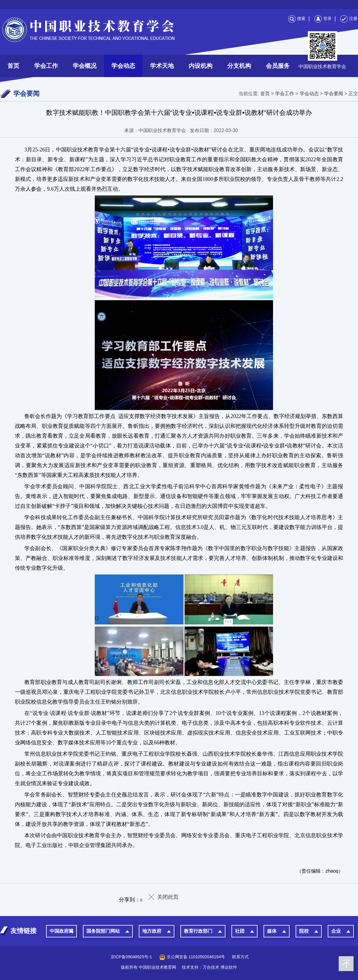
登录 (323, 18)
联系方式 (240, 957)
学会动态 (123, 66)
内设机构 (201, 66)
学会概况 (85, 66)
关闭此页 (168, 897)
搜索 (297, 18)
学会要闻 (334, 94)
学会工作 (46, 66)
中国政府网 (61, 931)
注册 (349, 18)
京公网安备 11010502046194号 (192, 957)
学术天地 (162, 66)
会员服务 (278, 66)
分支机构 (239, 66)
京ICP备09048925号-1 (131, 957)
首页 (13, 66)
